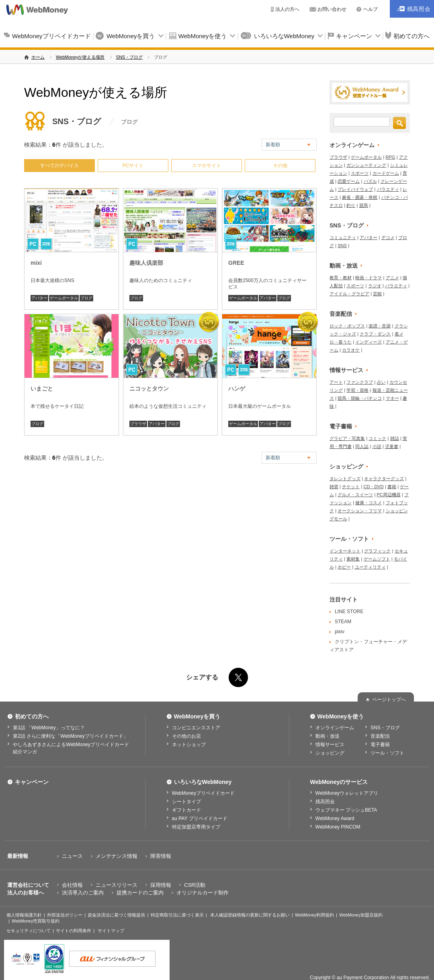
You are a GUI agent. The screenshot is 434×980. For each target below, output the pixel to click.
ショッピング (346, 466)
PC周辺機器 (389, 495)
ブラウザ (138, 424)
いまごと (42, 389)
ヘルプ (371, 9)
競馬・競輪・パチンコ (360, 398)
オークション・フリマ (360, 511)
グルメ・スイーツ (355, 495)
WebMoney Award (335, 818)
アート (336, 382)
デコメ (388, 237)
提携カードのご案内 (140, 893)
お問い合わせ (332, 9)
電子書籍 (341, 426)
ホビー (344, 567)
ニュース (72, 856)
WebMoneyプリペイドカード (51, 36)
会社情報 (72, 885)
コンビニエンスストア (196, 728)
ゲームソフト (377, 559)
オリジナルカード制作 (203, 893)
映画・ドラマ (368, 278)
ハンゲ (237, 389)
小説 (377, 446)
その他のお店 (186, 736)
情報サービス (346, 370)
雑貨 (334, 487)
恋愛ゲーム (349, 181)
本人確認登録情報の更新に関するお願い (250, 915)
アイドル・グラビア (349, 294)
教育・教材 (341, 278)
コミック (377, 438)
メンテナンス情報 (117, 856)
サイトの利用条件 (74, 931)
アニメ (392, 278)
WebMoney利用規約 (314, 915)
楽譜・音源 (380, 326)
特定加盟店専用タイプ (196, 827)
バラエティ (388, 189)
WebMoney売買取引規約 (36, 921)
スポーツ (360, 173)
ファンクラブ (360, 382)
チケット (351, 487)
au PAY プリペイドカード (200, 818)
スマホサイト (207, 166)
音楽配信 (341, 314)
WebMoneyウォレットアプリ (347, 793)
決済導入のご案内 (83, 893)
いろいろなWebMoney (284, 36)
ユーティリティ (370, 567)
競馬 (364, 205)
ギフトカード (186, 810)
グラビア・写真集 (347, 438)
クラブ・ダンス (375, 334)
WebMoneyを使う (203, 36)
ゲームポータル (64, 298)
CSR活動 (195, 885)
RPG (391, 157)
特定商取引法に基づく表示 (177, 915)
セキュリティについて (29, 931)
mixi (36, 263)
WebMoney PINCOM (338, 827)
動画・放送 (344, 266)
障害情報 (161, 856)
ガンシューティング (366, 165)
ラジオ (375, 286)
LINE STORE (349, 612)
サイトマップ (111, 931)
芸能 (377, 294)
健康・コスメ (368, 503)
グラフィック (377, 551)
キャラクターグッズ (384, 479)
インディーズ (368, 342)
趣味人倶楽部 (146, 263)
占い (381, 382)
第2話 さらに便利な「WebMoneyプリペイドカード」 (70, 736)
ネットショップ (189, 745)
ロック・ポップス (347, 326)
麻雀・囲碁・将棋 (360, 197)
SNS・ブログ (130, 57)
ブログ (86, 298)
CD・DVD (374, 487)
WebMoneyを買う (131, 36)
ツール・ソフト (349, 539)
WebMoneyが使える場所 (80, 57)
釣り (351, 205)
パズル (370, 181)
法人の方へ (287, 9)
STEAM (343, 622)
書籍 (392, 487)
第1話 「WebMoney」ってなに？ (49, 728)
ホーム (38, 57)
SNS (342, 246)
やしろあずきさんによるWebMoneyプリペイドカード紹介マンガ (71, 748)
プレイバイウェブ (355, 189)
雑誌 (395, 438)
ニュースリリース (117, 885)
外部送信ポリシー (65, 915)
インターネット (345, 551)
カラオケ (351, 350)
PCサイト (133, 166)
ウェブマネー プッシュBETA (346, 810)
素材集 (353, 559)
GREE (236, 263)
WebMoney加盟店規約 (361, 915)
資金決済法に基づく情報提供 (116, 915)
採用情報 (161, 885)
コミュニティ (343, 237)
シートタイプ (186, 802)
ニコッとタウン (149, 389)
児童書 (392, 446)
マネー (392, 398)
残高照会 (325, 802)
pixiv (340, 632)
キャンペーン (354, 36)
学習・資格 (357, 390)
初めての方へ (32, 716)
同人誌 (362, 446)
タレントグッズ (345, 479)
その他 (280, 166)
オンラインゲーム (352, 145)
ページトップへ (389, 700)
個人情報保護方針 (24, 915)
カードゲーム (386, 173)
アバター (39, 298)
